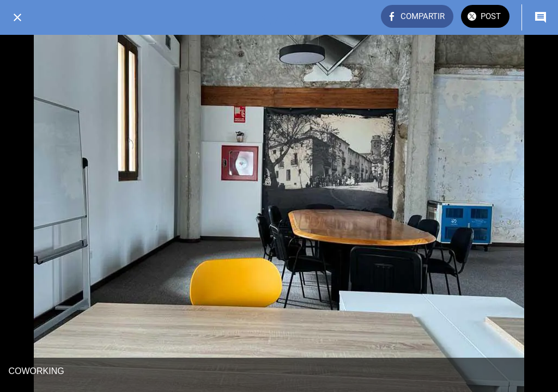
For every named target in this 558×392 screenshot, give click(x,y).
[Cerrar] (17, 17)
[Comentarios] (541, 17)
